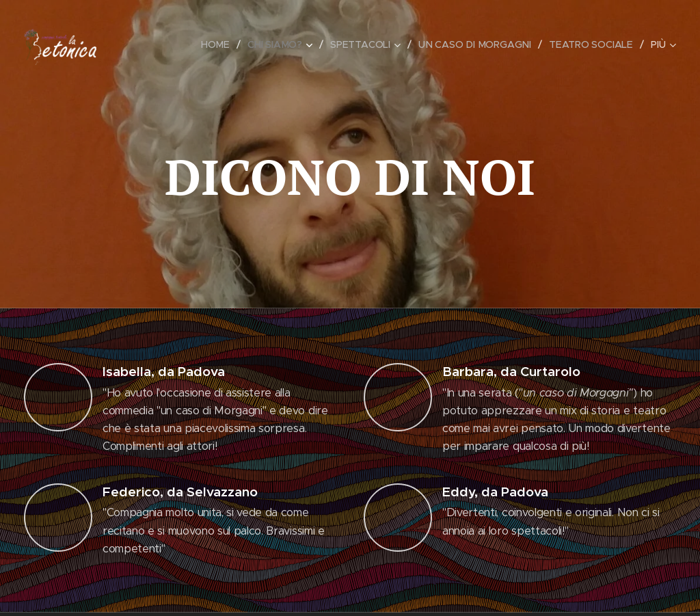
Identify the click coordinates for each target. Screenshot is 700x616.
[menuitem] (219, 44)
